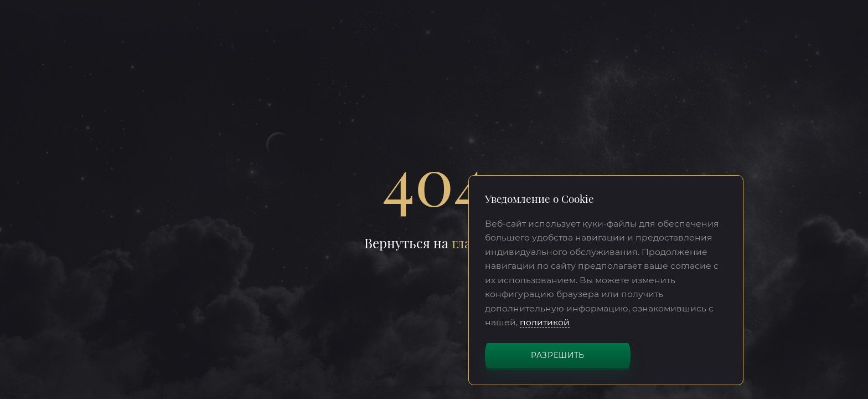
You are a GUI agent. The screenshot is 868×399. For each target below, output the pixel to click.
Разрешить (558, 355)
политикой (545, 322)
